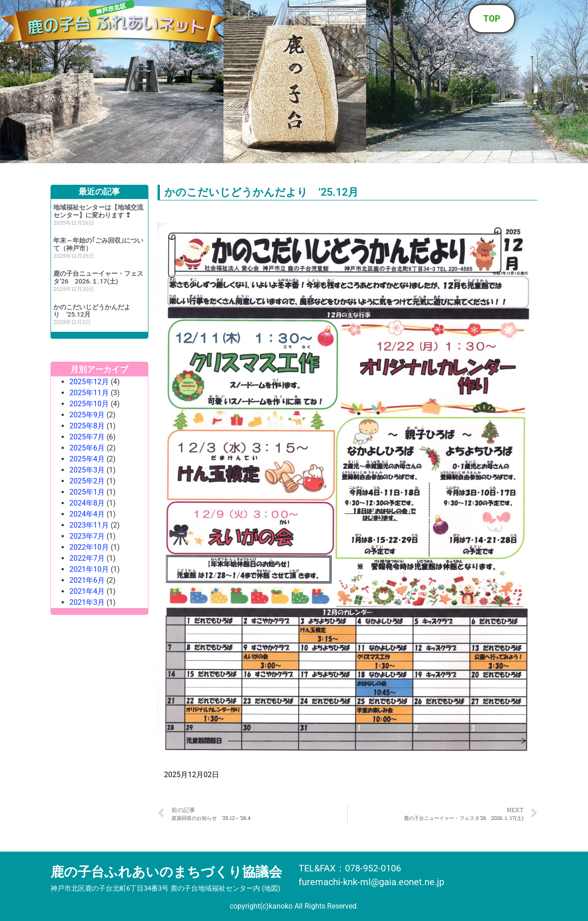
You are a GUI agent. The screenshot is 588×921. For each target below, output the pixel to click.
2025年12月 (89, 382)
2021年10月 (89, 569)
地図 (271, 888)
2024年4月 (87, 514)
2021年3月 (87, 602)
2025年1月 (87, 492)
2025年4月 (87, 459)
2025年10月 (89, 404)
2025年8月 (87, 426)
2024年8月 (87, 503)
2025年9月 (87, 415)
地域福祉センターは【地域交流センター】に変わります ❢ (98, 211)
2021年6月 (87, 580)
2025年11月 (89, 393)
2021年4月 (87, 591)
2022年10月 (89, 547)
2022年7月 (87, 558)
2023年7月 (87, 536)
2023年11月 (89, 525)
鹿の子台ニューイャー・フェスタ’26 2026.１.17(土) (98, 277)
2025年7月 (87, 437)
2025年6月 (87, 448)
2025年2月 (87, 481)
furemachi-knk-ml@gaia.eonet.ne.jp (371, 882)
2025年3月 (87, 470)
